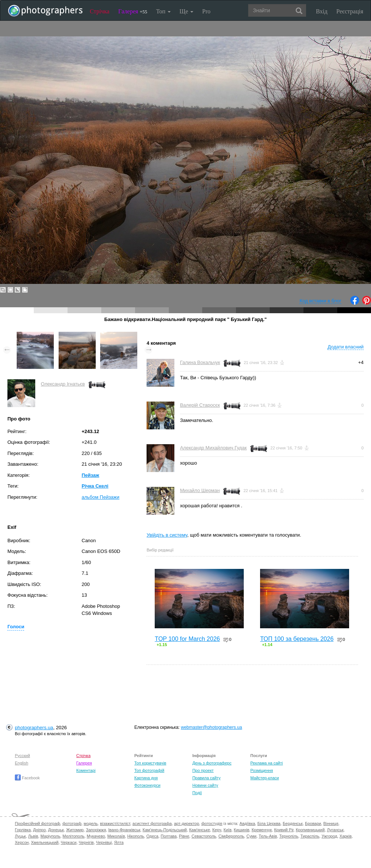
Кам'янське (200, 830)
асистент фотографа (152, 823)
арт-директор (187, 823)
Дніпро (39, 830)
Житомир (75, 830)
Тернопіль (289, 836)
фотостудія (212, 823)
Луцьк (20, 836)
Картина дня (146, 778)
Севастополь (204, 836)
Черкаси (69, 842)
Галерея (133, 11)
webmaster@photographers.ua (212, 727)
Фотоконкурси (147, 785)
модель (91, 823)
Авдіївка (247, 823)
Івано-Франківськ (124, 830)
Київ (228, 830)
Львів (33, 836)
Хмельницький (45, 842)
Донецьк (56, 830)
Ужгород (329, 836)
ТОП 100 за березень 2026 (297, 639)
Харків (346, 836)
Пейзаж (90, 475)
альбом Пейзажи (101, 497)
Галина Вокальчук (200, 362)
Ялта (119, 842)
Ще (186, 11)
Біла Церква (269, 823)
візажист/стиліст (115, 823)
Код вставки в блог (320, 301)
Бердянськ (293, 823)
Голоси (16, 627)
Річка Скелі (95, 486)
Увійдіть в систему (167, 535)
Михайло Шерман (200, 490)
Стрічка (100, 11)
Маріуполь (50, 836)
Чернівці (104, 842)
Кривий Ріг (284, 830)
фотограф (72, 823)
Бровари (313, 823)
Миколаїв (116, 836)
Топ (163, 11)
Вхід (322, 11)
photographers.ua (34, 728)
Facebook (27, 778)
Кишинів (242, 830)
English (22, 763)
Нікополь (136, 836)
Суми (251, 836)
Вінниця (331, 823)
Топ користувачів (150, 763)
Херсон (22, 842)
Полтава (169, 836)
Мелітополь (74, 836)
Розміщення (262, 770)
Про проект (203, 770)
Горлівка (23, 830)
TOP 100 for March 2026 (187, 639)
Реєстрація (350, 11)
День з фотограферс (212, 763)
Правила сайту (206, 778)
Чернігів (86, 842)
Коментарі (86, 770)
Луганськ (335, 830)
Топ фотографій (149, 770)
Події (197, 793)
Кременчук (262, 830)
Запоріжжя (96, 830)
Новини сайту (205, 785)
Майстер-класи (265, 778)
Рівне (184, 836)
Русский (22, 756)
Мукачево (96, 836)
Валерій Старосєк (200, 405)
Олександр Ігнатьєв (63, 384)
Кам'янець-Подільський (165, 830)
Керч (217, 830)
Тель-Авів (268, 836)
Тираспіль (310, 836)
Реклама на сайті (267, 763)
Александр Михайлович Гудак (213, 448)
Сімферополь (231, 836)
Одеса (152, 836)
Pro (206, 11)
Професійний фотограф (37, 823)
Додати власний (346, 347)
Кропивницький (310, 830)
